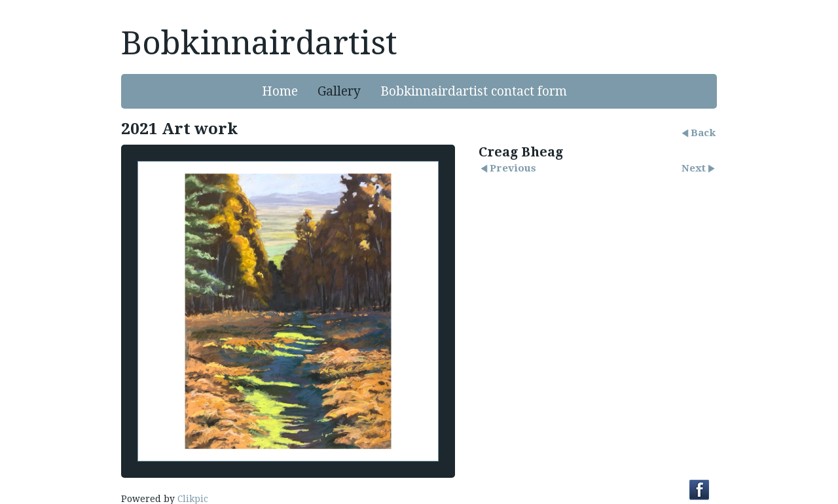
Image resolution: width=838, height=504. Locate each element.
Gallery (339, 91)
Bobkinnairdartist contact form (474, 91)
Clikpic (193, 499)
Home (280, 91)
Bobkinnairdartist (259, 43)
